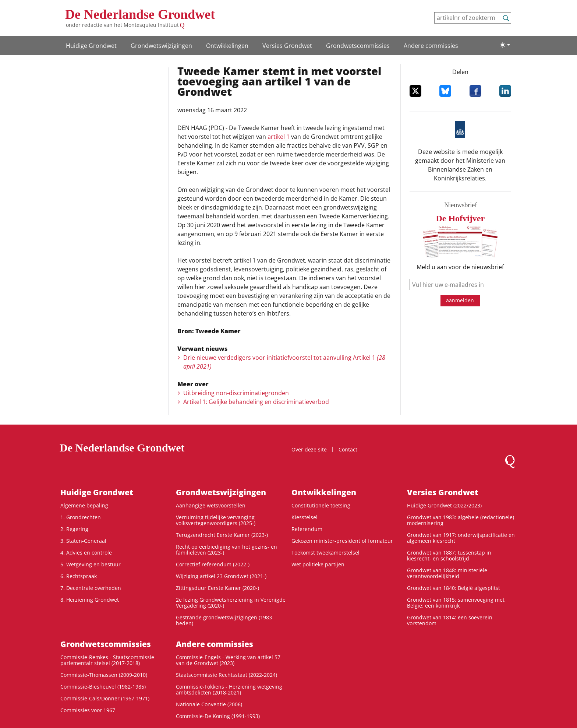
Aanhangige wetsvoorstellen (211, 505)
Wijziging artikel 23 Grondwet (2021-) (221, 576)
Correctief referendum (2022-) (213, 564)
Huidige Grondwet (91, 46)
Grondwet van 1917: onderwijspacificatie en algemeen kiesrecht (461, 538)
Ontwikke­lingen (227, 46)
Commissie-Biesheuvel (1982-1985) (103, 687)
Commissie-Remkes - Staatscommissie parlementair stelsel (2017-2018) (107, 660)
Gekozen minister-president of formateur (342, 541)
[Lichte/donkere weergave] (505, 45)
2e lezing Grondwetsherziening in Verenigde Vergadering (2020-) (231, 603)
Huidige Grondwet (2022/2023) (444, 505)
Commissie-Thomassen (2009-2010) (104, 675)
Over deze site (309, 449)
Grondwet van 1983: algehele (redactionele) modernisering (461, 520)
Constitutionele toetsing (321, 505)
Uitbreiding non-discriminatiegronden (236, 393)
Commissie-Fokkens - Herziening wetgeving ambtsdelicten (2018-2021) (229, 690)
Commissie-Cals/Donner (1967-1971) (105, 698)
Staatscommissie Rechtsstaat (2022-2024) (226, 675)
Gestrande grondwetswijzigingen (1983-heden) (225, 620)
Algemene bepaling (84, 505)
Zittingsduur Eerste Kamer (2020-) (217, 588)
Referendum (307, 529)
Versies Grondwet (287, 46)
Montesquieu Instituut (151, 25)
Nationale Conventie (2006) (209, 704)
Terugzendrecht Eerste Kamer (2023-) (222, 535)
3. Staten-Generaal (83, 541)
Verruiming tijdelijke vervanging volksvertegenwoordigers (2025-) (216, 520)
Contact (348, 449)
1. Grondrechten (81, 517)
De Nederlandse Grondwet (140, 14)
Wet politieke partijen (318, 564)
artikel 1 (279, 137)
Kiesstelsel (305, 517)
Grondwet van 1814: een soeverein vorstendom (450, 620)
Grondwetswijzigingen (161, 46)
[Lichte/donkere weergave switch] (505, 45)
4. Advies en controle (86, 553)
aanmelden (460, 300)
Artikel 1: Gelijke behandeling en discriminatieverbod (256, 402)
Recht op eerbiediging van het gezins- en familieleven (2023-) (226, 550)
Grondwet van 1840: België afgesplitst (454, 588)
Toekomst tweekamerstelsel (325, 553)
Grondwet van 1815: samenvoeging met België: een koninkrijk (456, 603)
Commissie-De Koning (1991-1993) (218, 716)
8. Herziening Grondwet (90, 600)
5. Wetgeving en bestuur (91, 564)
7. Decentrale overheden (91, 588)
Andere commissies (431, 46)
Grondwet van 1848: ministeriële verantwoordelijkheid (447, 573)
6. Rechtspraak (79, 576)
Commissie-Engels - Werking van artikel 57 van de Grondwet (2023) (228, 660)
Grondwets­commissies (358, 46)
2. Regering (74, 529)
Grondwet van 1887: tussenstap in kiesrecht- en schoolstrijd (449, 555)
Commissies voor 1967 (88, 710)
